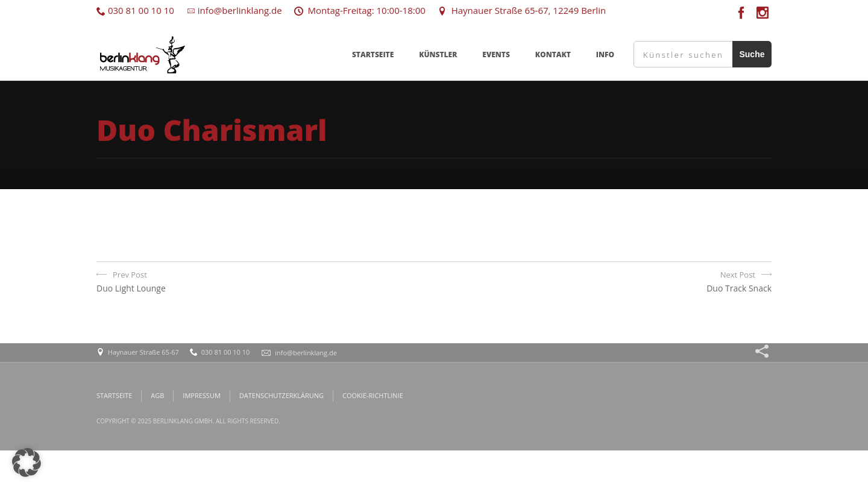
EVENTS (496, 55)
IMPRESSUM (201, 395)
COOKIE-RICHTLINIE (373, 395)
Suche (752, 54)
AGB (157, 395)
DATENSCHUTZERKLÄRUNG (281, 395)
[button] (27, 463)
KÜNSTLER (438, 55)
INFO (605, 55)
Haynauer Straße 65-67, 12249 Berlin (522, 10)
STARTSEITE (373, 55)
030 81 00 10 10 (135, 10)
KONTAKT (553, 55)
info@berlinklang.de (234, 10)
